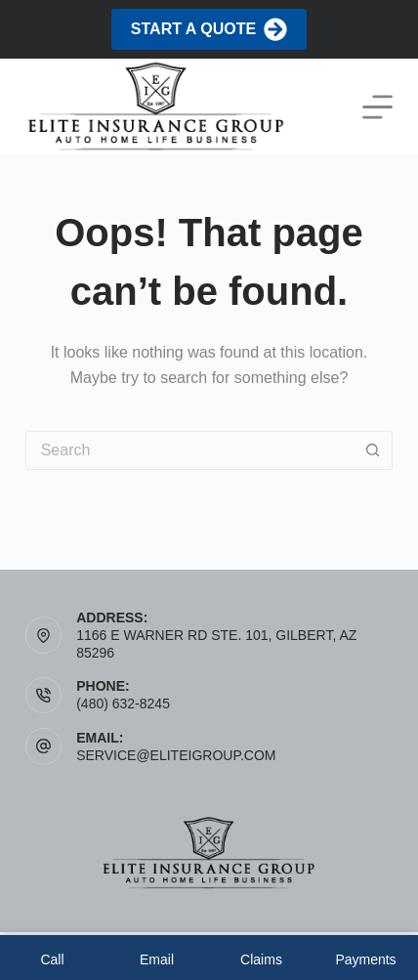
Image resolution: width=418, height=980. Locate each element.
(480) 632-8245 (123, 703)
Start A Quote (209, 29)
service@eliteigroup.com (176, 755)
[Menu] (377, 107)
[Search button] (373, 450)
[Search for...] (190, 450)
